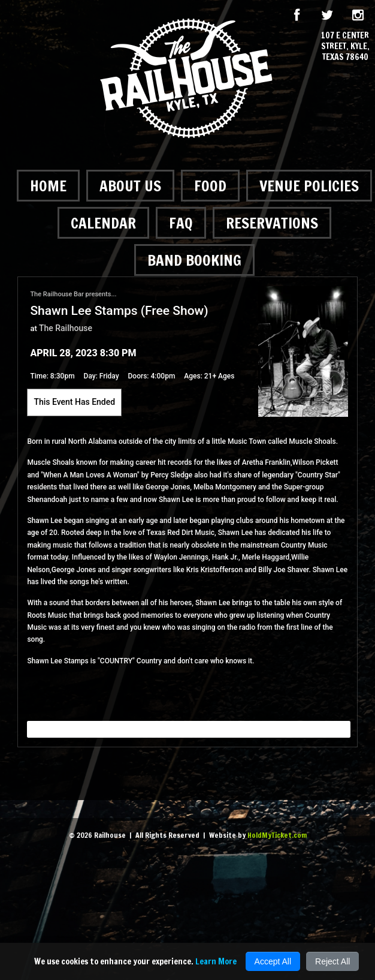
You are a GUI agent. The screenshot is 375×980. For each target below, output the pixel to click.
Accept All (273, 961)
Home (48, 186)
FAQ (181, 223)
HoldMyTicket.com (277, 835)
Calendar (103, 223)
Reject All (332, 961)
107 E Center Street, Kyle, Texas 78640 (345, 46)
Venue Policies (309, 186)
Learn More (216, 961)
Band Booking (194, 260)
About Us (130, 186)
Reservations (272, 223)
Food (210, 186)
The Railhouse (66, 328)
